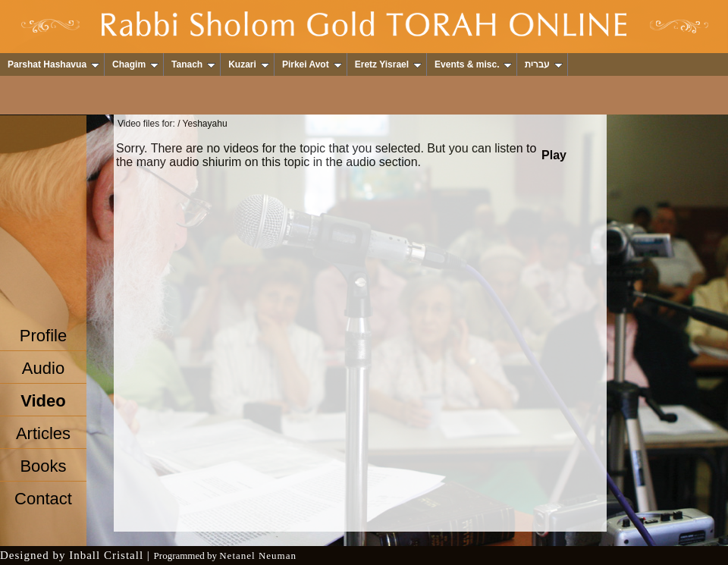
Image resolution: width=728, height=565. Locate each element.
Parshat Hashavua (53, 64)
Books (43, 466)
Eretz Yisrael (388, 64)
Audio (43, 368)
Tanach (193, 64)
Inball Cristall (106, 555)
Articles (43, 433)
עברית (544, 64)
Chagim (135, 64)
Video (43, 401)
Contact (43, 499)
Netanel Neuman (258, 556)
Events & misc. (473, 64)
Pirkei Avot (312, 64)
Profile (43, 336)
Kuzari (249, 64)
